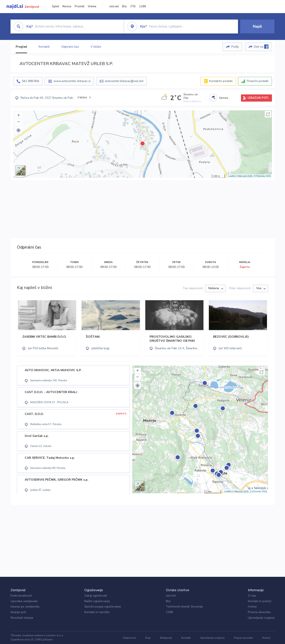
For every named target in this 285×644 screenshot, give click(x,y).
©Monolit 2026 (245, 176)
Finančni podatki (258, 81)
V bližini (96, 47)
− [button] (19, 122)
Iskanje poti (18, 612)
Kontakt (186, 638)
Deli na (261, 47)
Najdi (257, 26)
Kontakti (44, 47)
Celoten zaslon (268, 114)
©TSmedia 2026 (262, 176)
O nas (252, 596)
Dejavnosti (129, 638)
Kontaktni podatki (221, 81)
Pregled (21, 47)
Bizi (124, 6)
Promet (80, 6)
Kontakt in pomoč (260, 601)
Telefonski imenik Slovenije (184, 607)
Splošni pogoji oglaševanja (103, 607)
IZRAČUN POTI (258, 98)
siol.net (114, 6)
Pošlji (235, 47)
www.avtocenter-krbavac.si (72, 81)
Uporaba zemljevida (24, 601)
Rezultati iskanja (22, 618)
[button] (18, 130)
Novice (67, 6)
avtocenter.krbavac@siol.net (124, 81)
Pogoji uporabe (243, 638)
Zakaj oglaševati (96, 596)
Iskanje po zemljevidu (25, 607)
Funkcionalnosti (21, 596)
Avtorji (252, 607)
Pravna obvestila (259, 612)
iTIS (133, 6)
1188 (142, 6)
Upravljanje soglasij (261, 618)
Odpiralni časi (70, 47)
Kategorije (166, 638)
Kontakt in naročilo (97, 612)
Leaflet (232, 176)
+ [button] (19, 116)
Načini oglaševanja (97, 601)
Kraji (148, 638)
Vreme (92, 6)
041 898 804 (30, 81)
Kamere (224, 98)
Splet (55, 6)
